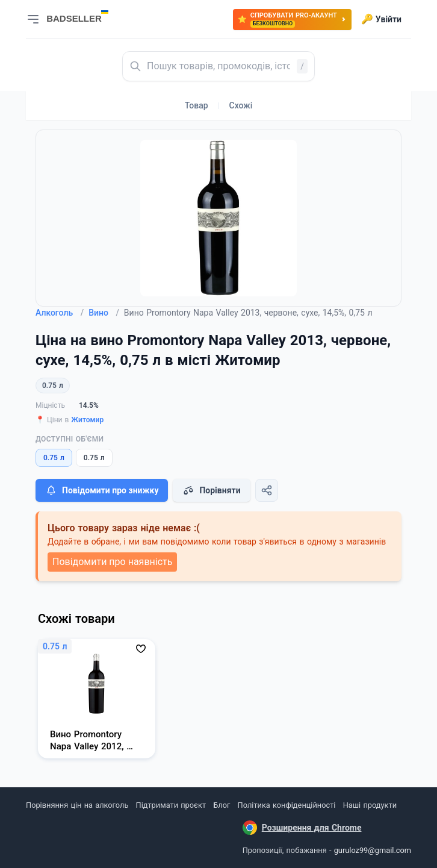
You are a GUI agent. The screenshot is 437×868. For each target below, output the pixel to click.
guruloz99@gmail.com (373, 850)
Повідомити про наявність (112, 562)
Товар (197, 105)
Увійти (381, 19)
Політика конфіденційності (287, 805)
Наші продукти (370, 805)
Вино (104, 313)
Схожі (241, 105)
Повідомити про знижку (102, 490)
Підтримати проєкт (171, 805)
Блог (222, 805)
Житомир (87, 420)
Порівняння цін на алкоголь (77, 805)
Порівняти (211, 490)
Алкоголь (60, 313)
